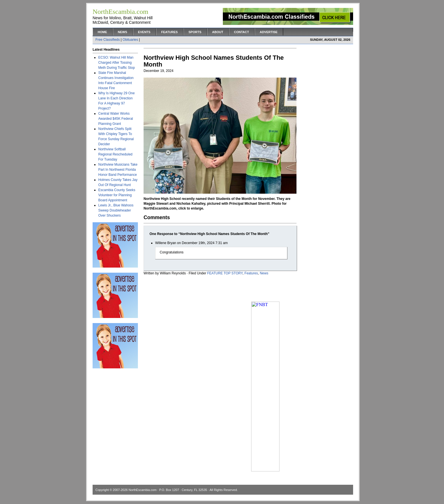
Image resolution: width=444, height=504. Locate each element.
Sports (195, 32)
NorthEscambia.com (143, 490)
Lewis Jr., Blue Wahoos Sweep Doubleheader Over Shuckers (116, 210)
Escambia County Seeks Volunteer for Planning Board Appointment (117, 195)
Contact (241, 32)
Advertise (269, 32)
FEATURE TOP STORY (225, 273)
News (122, 32)
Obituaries (130, 40)
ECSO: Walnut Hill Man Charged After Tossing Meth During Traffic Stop (117, 63)
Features (169, 32)
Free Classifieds (108, 40)
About (218, 32)
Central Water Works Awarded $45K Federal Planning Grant (116, 119)
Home (102, 32)
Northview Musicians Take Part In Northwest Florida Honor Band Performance (118, 170)
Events (144, 32)
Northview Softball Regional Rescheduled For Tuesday (115, 154)
